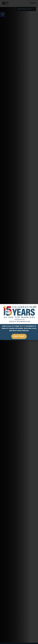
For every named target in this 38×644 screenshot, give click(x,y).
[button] (35, 307)
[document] (19, 322)
